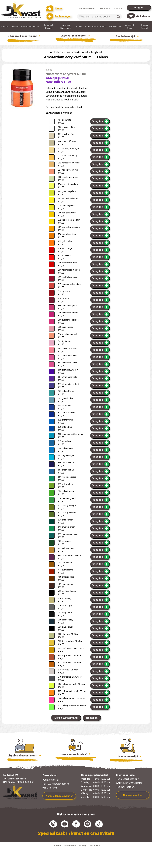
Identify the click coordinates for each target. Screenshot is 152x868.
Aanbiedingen (59, 16)
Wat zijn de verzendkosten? (130, 783)
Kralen (103, 27)
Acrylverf (96, 52)
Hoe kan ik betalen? (126, 787)
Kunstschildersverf (10, 27)
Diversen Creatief (144, 27)
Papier (79, 27)
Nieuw (54, 8)
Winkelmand (143, 16)
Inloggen (139, 8)
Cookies (57, 846)
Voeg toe (101, 121)
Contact (118, 9)
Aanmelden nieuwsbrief (59, 796)
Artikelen (56, 52)
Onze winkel (104, 9)
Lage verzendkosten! (76, 755)
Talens (102, 57)
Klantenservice (86, 9)
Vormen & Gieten (130, 27)
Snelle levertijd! (128, 756)
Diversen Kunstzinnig (66, 27)
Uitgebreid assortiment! (25, 756)
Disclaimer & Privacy (75, 846)
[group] (22, 89)
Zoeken (118, 17)
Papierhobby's (91, 27)
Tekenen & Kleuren (49, 27)
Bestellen (92, 718)
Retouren (95, 846)
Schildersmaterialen (30, 27)
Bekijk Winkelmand (66, 718)
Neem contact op (133, 795)
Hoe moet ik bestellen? (127, 779)
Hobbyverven (115, 27)
